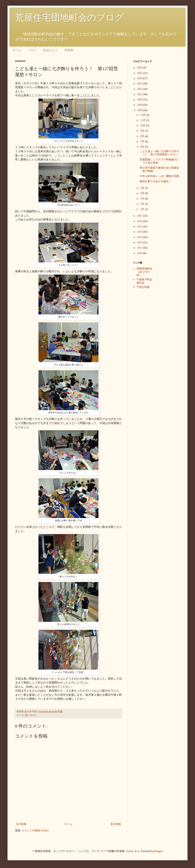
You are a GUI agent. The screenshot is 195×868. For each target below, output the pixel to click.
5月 (143, 188)
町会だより (51, 50)
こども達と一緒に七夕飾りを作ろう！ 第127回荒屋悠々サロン (159, 153)
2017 (140, 216)
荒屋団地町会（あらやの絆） (144, 272)
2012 (140, 242)
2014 (140, 232)
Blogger (158, 851)
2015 (140, 226)
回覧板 (69, 50)
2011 (140, 248)
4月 (143, 193)
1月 (143, 209)
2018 (140, 110)
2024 (140, 78)
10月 (143, 126)
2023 (140, 84)
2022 (140, 89)
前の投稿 (116, 824)
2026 (140, 68)
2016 (140, 221)
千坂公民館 (143, 287)
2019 (140, 105)
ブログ (32, 50)
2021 (140, 94)
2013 (140, 237)
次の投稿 (21, 824)
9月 (143, 131)
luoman (130, 851)
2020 (140, 100)
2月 (143, 204)
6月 (143, 147)
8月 (143, 136)
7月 (143, 142)
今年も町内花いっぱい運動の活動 (159, 176)
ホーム (17, 50)
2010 (140, 253)
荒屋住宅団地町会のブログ (69, 18)
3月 (143, 199)
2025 (140, 73)
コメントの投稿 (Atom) (35, 830)
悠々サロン (31, 715)
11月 (143, 120)
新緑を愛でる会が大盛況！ (155, 181)
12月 (143, 115)
